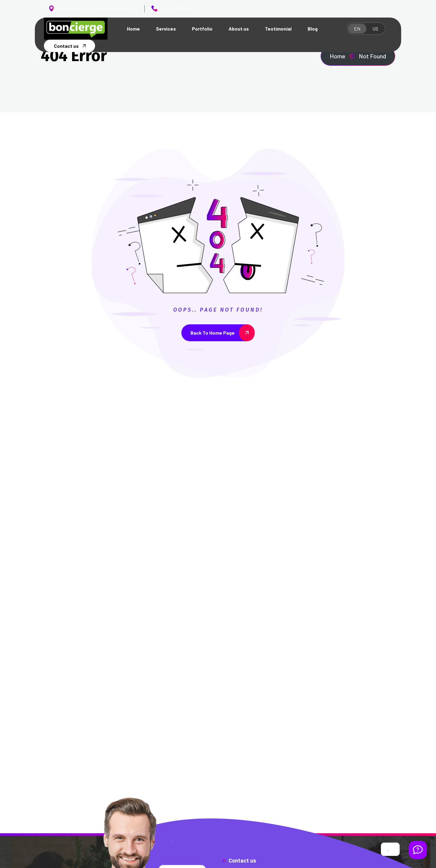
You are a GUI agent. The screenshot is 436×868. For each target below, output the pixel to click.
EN (357, 29)
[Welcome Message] (418, 850)
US (375, 29)
